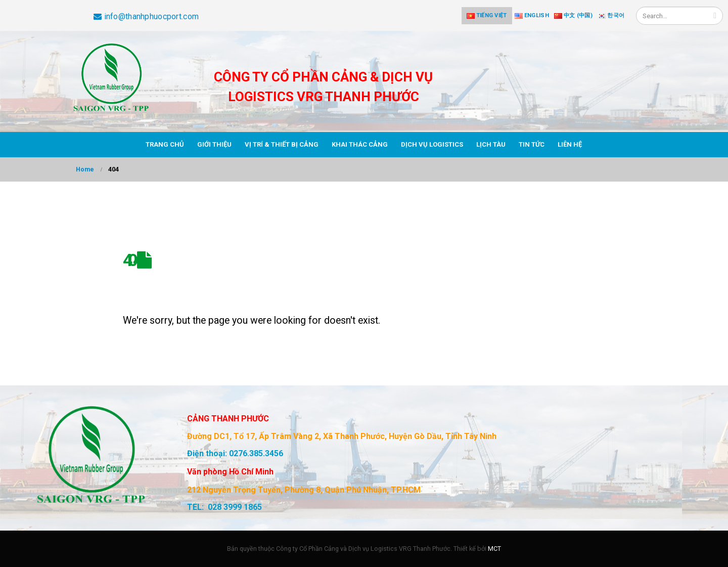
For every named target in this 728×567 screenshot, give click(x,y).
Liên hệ (570, 144)
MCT (494, 549)
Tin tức (532, 144)
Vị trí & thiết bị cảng (282, 144)
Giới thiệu (214, 144)
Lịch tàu (491, 144)
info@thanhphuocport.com (146, 16)
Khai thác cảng (360, 144)
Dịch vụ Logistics (432, 144)
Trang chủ (165, 144)
